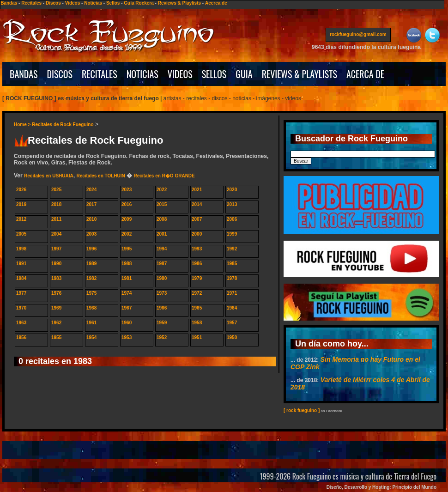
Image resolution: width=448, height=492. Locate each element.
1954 (91, 337)
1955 (56, 337)
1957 (232, 323)
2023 (127, 190)
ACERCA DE (365, 74)
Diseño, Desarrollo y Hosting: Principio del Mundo (381, 487)
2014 (197, 204)
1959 (162, 323)
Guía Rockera (139, 3)
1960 (127, 323)
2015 (162, 204)
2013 (232, 204)
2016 (127, 204)
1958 (197, 323)
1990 (56, 264)
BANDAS (24, 74)
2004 (56, 234)
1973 (162, 293)
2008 (162, 219)
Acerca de (216, 3)
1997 (56, 249)
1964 (232, 308)
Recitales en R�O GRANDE (164, 176)
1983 (56, 278)
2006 (232, 219)
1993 (197, 249)
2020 (232, 190)
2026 (21, 190)
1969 (56, 308)
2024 (91, 190)
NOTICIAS (142, 74)
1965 (197, 308)
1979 (197, 278)
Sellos (113, 3)
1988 (127, 264)
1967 (127, 308)
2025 (56, 190)
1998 (21, 249)
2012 (21, 219)
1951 (197, 337)
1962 (56, 323)
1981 (127, 278)
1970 (21, 308)
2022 (162, 190)
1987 (162, 264)
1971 (232, 293)
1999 (232, 234)
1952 (162, 337)
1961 (91, 323)
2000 (197, 234)
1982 (91, 278)
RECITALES (100, 74)
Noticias (93, 3)
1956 (21, 337)
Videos (73, 3)
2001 (162, 234)
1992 (232, 249)
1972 (197, 293)
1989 (91, 264)
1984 (21, 278)
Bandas (9, 3)
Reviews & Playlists (179, 3)
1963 (21, 323)
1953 (127, 337)
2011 (56, 219)
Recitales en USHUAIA (49, 176)
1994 (162, 249)
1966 (162, 308)
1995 (127, 249)
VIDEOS (180, 74)
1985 (232, 264)
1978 (232, 278)
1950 (232, 337)
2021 (197, 190)
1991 (21, 264)
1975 (91, 293)
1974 (127, 293)
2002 (127, 234)
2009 (127, 219)
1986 (197, 264)
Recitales (31, 3)
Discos (53, 3)
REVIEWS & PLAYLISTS (300, 74)
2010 (91, 219)
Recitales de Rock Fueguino (63, 125)
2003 (91, 234)
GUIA (244, 74)
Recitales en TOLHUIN (100, 176)
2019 (21, 204)
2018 (56, 204)
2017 (91, 204)
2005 (21, 234)
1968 (91, 308)
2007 (197, 219)
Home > (23, 125)
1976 (56, 293)
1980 (162, 278)
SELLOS (214, 74)
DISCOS (60, 74)
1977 (21, 293)
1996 (91, 249)
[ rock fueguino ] (302, 410)
